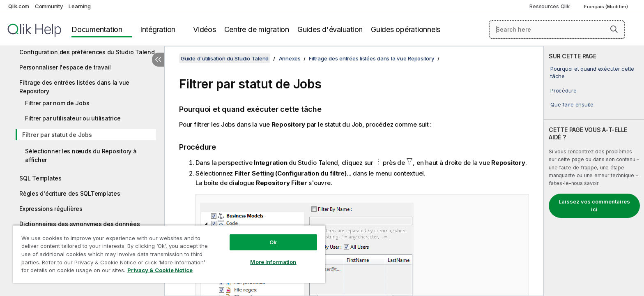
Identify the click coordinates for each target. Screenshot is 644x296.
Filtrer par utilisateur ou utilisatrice (73, 118)
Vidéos (205, 29)
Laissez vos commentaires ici (594, 206)
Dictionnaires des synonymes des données (79, 224)
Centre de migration (257, 29)
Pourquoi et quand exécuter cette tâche (592, 72)
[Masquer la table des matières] (158, 60)
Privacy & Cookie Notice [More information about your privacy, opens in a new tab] (160, 270)
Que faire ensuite (572, 104)
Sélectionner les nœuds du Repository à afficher (81, 155)
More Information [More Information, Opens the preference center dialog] (273, 262)
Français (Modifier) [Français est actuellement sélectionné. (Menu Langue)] (607, 7)
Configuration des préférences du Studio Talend (87, 52)
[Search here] (557, 30)
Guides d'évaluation (330, 29)
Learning (79, 6)
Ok (273, 242)
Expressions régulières (51, 209)
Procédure (563, 90)
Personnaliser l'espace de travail (65, 67)
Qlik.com (19, 6)
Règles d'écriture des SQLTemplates (70, 193)
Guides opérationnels (406, 29)
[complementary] (594, 171)
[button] (614, 29)
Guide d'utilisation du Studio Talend (225, 58)
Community (49, 6)
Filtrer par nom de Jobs (57, 103)
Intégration (158, 29)
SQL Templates (40, 178)
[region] (169, 254)
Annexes (290, 58)
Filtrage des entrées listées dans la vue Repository (74, 87)
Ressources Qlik (549, 6)
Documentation (97, 29)
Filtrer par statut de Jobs (57, 135)
